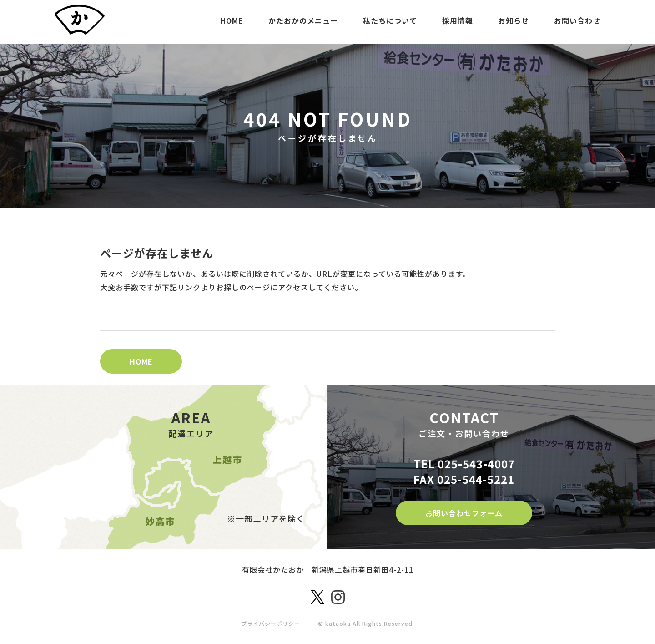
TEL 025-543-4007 (464, 464)
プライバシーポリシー (271, 623)
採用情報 (458, 20)
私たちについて (390, 20)
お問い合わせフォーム (464, 513)
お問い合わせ (577, 20)
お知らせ (514, 20)
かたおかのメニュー (303, 20)
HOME (232, 20)
